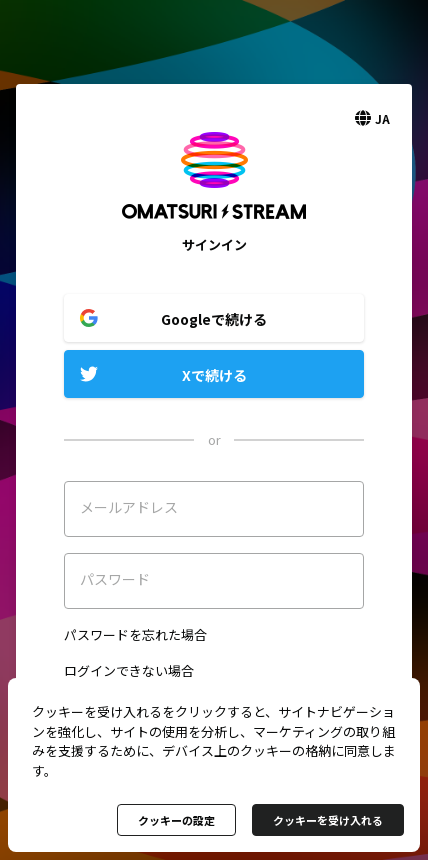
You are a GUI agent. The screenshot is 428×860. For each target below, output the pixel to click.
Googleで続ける (214, 319)
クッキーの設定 (176, 820)
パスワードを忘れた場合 (135, 634)
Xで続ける (214, 375)
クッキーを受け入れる (328, 820)
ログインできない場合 (129, 670)
